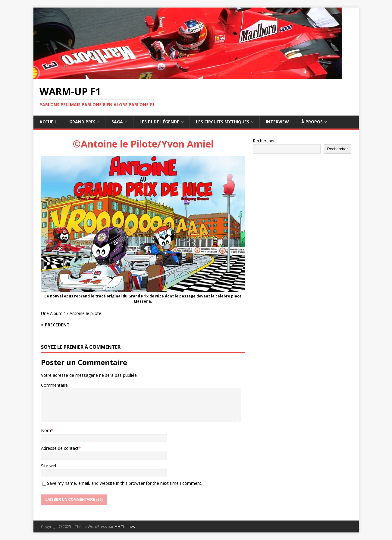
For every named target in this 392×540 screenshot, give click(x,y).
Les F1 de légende (159, 122)
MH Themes (125, 527)
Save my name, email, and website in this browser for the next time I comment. (125, 483)
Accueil (48, 122)
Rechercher (264, 141)
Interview (277, 122)
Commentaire (54, 385)
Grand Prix (82, 122)
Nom (46, 430)
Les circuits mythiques (223, 122)
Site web (49, 466)
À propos (312, 122)
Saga (117, 122)
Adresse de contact (60, 448)
